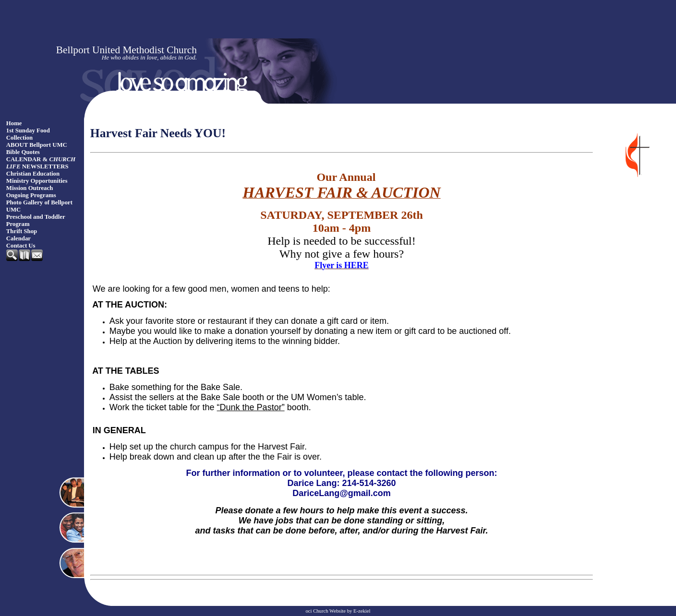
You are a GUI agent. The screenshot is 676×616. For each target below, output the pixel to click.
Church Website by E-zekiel (342, 611)
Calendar (18, 238)
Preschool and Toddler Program (36, 220)
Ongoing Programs (31, 195)
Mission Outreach (30, 188)
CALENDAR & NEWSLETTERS (41, 163)
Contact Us (21, 246)
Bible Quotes (23, 152)
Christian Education (33, 174)
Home (14, 123)
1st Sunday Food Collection (28, 134)
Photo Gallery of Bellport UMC (39, 206)
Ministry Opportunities (37, 181)
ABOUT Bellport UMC (37, 145)
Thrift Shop (22, 231)
